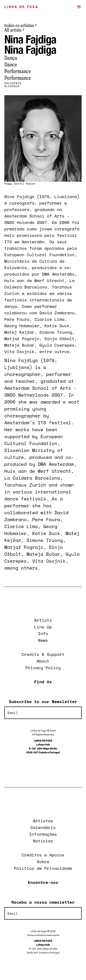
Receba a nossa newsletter (43, 902)
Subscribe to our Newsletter (43, 701)
